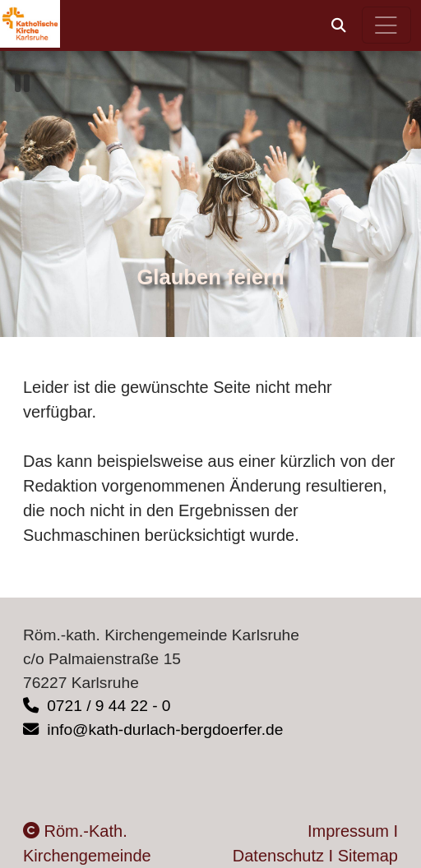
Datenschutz (278, 856)
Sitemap (368, 856)
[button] (339, 25)
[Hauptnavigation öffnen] (387, 25)
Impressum (348, 831)
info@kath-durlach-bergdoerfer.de (153, 729)
